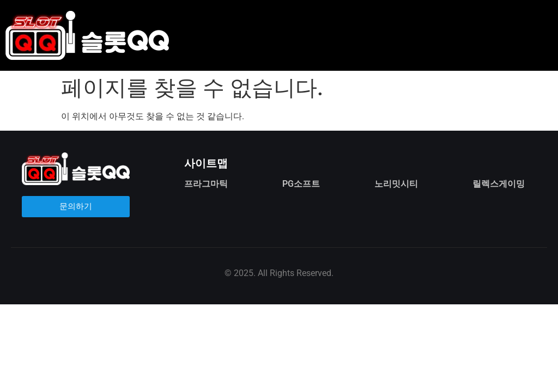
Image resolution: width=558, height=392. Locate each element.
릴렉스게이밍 (499, 184)
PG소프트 (301, 184)
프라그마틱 (206, 184)
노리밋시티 (396, 184)
